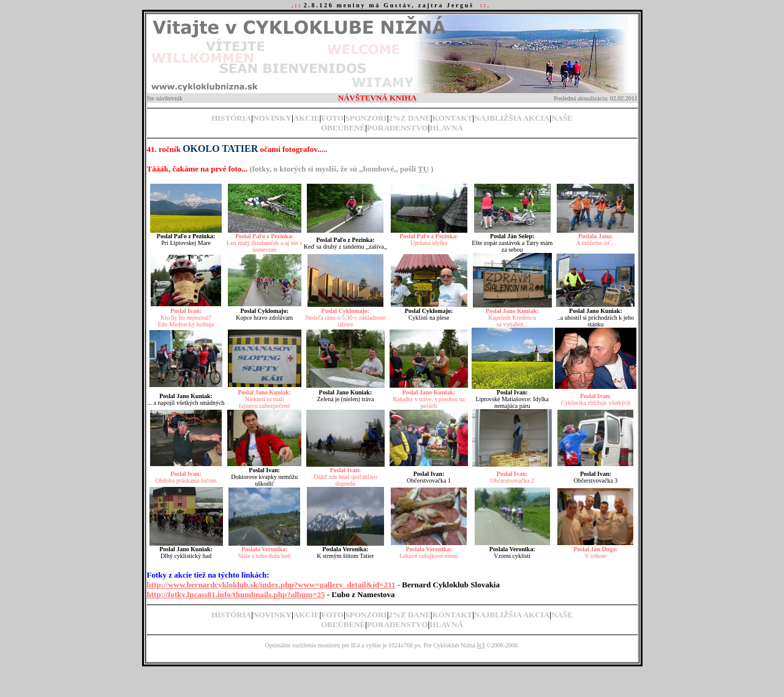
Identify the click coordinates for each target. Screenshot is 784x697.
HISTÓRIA (231, 118)
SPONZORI (366, 118)
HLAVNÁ (446, 128)
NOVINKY (272, 118)
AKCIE (307, 118)
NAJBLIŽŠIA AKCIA (512, 118)
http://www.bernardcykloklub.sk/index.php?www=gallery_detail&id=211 (271, 585)
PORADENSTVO (397, 128)
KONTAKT (453, 118)
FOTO (332, 118)
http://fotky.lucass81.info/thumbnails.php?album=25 (236, 594)
